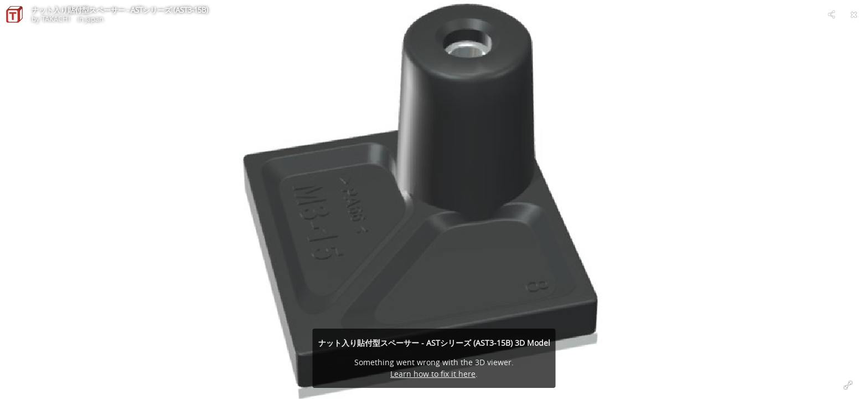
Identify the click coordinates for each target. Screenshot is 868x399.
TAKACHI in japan (73, 19)
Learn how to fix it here (433, 374)
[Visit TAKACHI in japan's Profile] (14, 14)
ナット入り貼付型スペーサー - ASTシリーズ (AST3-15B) (120, 10)
